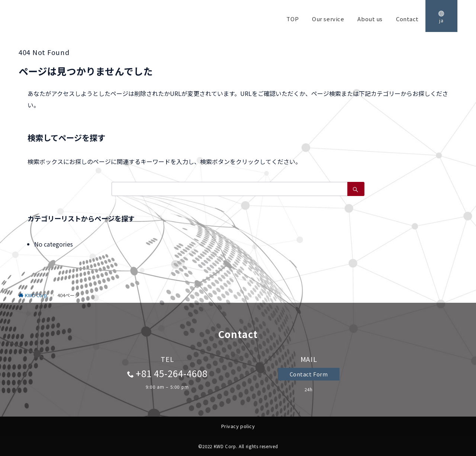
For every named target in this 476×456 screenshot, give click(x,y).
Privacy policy (238, 426)
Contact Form (309, 374)
